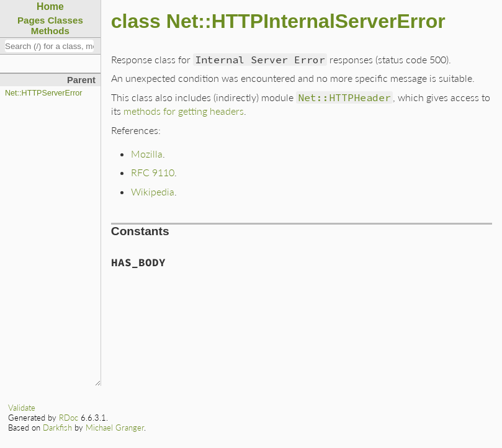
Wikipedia (153, 191)
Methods (50, 31)
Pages (31, 20)
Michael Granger (115, 428)
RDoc (69, 418)
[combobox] (49, 46)
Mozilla (147, 154)
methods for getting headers (184, 111)
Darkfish (57, 428)
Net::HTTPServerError (44, 93)
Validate (22, 408)
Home (50, 7)
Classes (65, 20)
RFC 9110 (153, 172)
